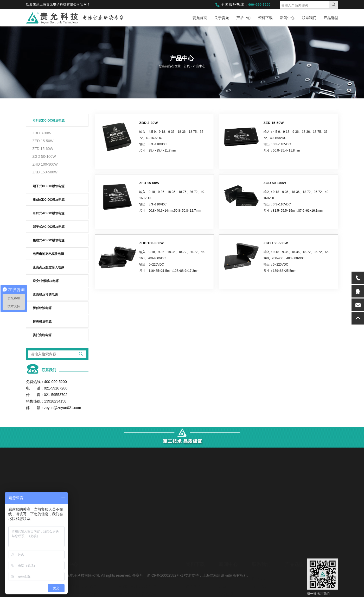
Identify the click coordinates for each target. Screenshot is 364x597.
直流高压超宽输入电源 (48, 267)
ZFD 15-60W (43, 149)
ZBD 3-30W (42, 133)
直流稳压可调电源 (45, 294)
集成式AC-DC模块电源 (49, 240)
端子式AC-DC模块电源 (49, 227)
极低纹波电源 (42, 308)
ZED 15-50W (43, 141)
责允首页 (200, 18)
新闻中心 (287, 18)
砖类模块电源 (42, 322)
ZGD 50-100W (44, 156)
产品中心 (244, 18)
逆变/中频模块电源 (46, 281)
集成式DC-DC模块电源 (49, 200)
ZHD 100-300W (45, 164)
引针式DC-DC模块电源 (49, 121)
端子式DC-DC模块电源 (49, 186)
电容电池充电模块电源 (48, 254)
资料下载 (265, 18)
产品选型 (331, 18)
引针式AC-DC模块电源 (49, 213)
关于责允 (222, 18)
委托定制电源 (42, 335)
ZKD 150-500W (45, 172)
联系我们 (309, 18)
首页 (187, 66)
